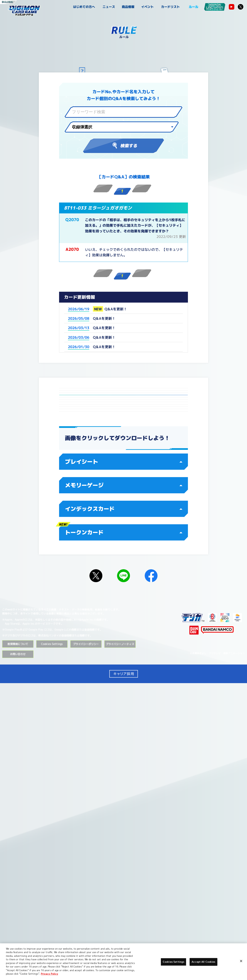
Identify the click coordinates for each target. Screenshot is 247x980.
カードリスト (170, 7)
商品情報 (128, 7)
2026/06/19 (79, 309)
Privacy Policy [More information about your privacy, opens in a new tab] (50, 974)
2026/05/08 (79, 318)
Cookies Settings (52, 941)
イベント (147, 7)
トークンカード (124, 829)
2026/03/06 (79, 337)
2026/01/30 (79, 347)
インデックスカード (124, 806)
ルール (194, 7)
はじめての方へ (84, 7)
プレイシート (124, 759)
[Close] (241, 961)
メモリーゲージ (124, 782)
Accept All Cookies (203, 962)
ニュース (109, 7)
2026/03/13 (79, 328)
